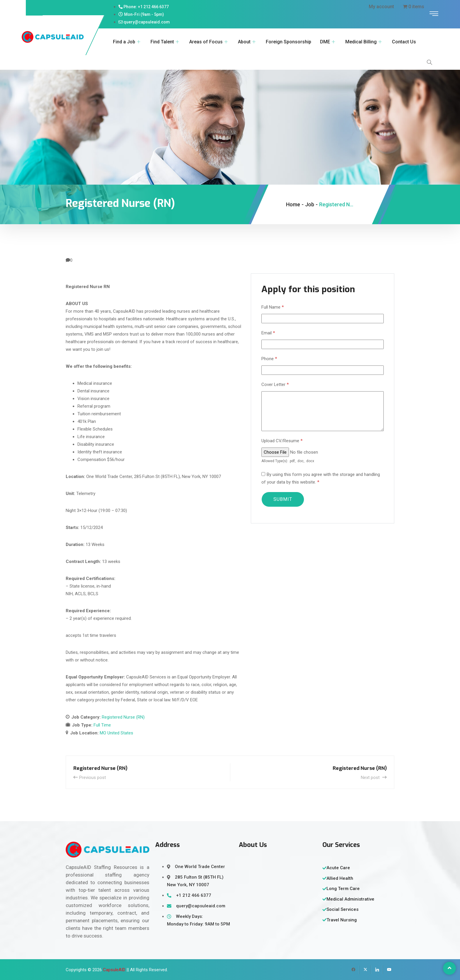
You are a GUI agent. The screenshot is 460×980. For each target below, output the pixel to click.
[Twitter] (365, 970)
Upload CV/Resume (282, 441)
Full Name (273, 307)
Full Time (102, 725)
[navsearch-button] (429, 62)
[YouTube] (388, 970)
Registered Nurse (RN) (123, 717)
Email (268, 333)
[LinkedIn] (377, 970)
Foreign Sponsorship (289, 42)
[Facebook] (353, 970)
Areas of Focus (209, 42)
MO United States (116, 733)
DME (328, 42)
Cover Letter (275, 384)
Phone (269, 359)
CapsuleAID (114, 970)
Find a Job (127, 42)
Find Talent (165, 42)
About (247, 42)
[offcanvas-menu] (434, 14)
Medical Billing (364, 42)
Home (293, 204)
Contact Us (404, 42)
